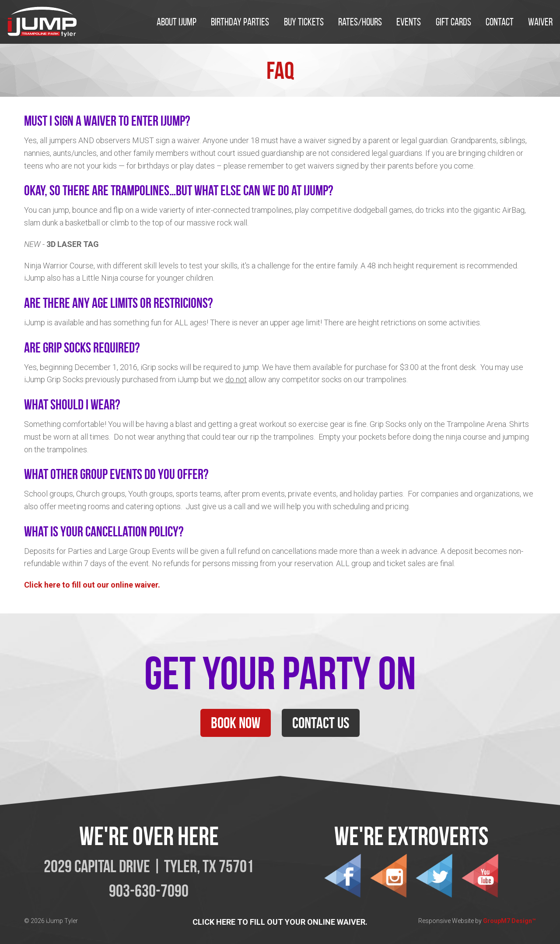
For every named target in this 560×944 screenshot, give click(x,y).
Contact (500, 22)
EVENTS (409, 22)
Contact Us (321, 723)
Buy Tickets (304, 22)
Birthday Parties (240, 22)
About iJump (177, 22)
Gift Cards (453, 22)
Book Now (236, 723)
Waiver (540, 22)
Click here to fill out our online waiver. (92, 585)
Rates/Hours (360, 22)
